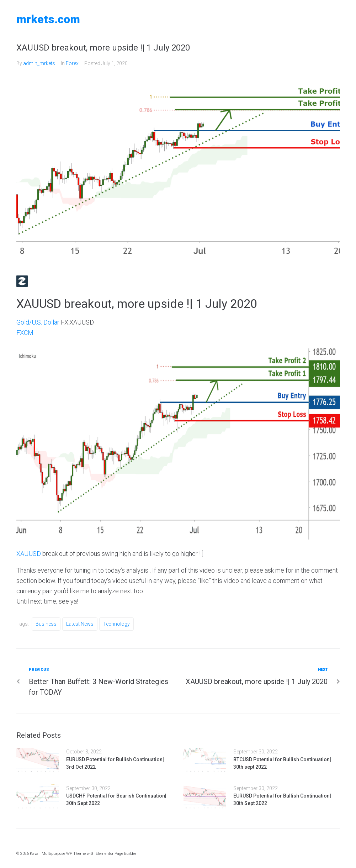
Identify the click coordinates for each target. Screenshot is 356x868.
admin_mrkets (39, 63)
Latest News (80, 624)
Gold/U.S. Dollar (38, 322)
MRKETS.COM (48, 19)
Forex (72, 63)
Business (46, 624)
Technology (116, 624)
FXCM (25, 333)
